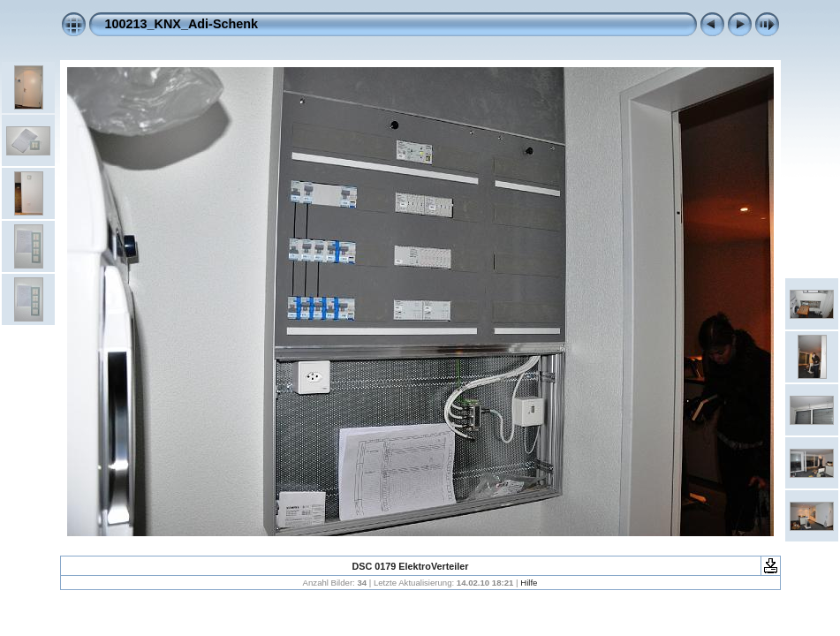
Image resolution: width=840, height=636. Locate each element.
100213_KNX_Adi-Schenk (182, 24)
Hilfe (529, 583)
